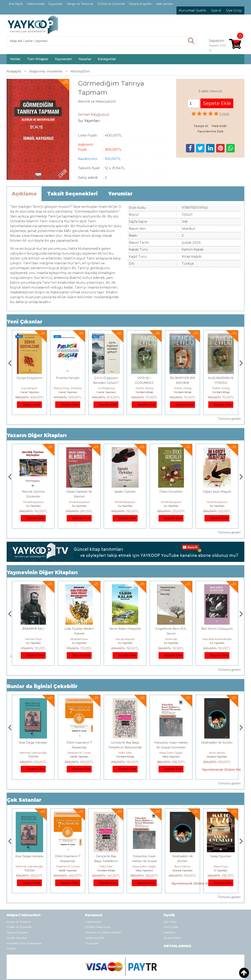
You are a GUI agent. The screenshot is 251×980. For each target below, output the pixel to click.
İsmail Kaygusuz (33, 502)
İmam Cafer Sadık (33, 492)
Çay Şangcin (68, 388)
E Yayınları (33, 757)
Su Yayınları (33, 506)
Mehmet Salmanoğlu (79, 753)
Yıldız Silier (171, 753)
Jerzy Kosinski (33, 753)
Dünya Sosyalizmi (68, 378)
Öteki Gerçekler (217, 492)
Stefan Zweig (183, 388)
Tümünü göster (229, 419)
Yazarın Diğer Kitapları (37, 435)
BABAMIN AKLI (79, 629)
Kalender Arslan (33, 639)
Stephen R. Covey (125, 753)
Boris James (221, 866)
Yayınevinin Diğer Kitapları (42, 572)
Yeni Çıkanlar (25, 322)
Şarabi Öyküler (171, 492)
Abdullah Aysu (125, 639)
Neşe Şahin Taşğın (217, 753)
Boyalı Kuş (33, 743)
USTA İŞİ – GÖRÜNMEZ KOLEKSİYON (183, 383)
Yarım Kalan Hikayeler (171, 629)
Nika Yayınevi (217, 757)
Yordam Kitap (183, 392)
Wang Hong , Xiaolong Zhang (111, 388)
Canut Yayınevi (68, 392)
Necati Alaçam (171, 639)
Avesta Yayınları (221, 870)
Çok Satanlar (24, 800)
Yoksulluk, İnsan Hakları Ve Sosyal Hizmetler (183, 861)
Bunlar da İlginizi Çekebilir (42, 686)
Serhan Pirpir (79, 639)
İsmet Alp (217, 639)
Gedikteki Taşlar (33, 629)
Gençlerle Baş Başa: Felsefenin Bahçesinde (144, 861)
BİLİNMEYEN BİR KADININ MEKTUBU (221, 383)
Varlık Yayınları (125, 757)
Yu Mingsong (144, 388)
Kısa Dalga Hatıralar (79, 743)
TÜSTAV (30, 392)
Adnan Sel (29, 388)
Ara (191, 41)
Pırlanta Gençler (106, 378)
